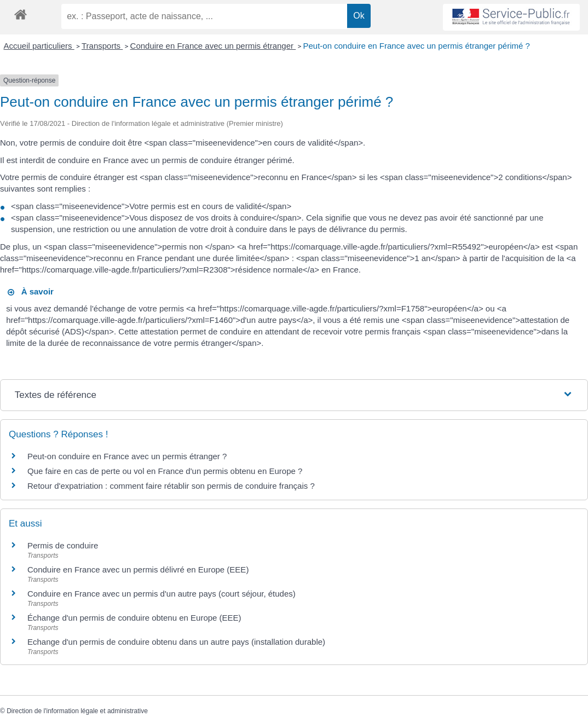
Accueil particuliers (39, 46)
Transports (102, 46)
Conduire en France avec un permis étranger (213, 46)
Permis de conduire (63, 545)
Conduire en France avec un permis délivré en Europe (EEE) (138, 569)
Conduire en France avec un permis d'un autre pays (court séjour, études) (162, 594)
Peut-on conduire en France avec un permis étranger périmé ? (417, 46)
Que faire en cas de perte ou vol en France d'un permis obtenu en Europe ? (165, 471)
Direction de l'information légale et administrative (77, 711)
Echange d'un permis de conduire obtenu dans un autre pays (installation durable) (176, 642)
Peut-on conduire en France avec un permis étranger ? (127, 456)
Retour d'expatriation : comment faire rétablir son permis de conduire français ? (171, 486)
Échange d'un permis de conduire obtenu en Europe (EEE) (134, 618)
